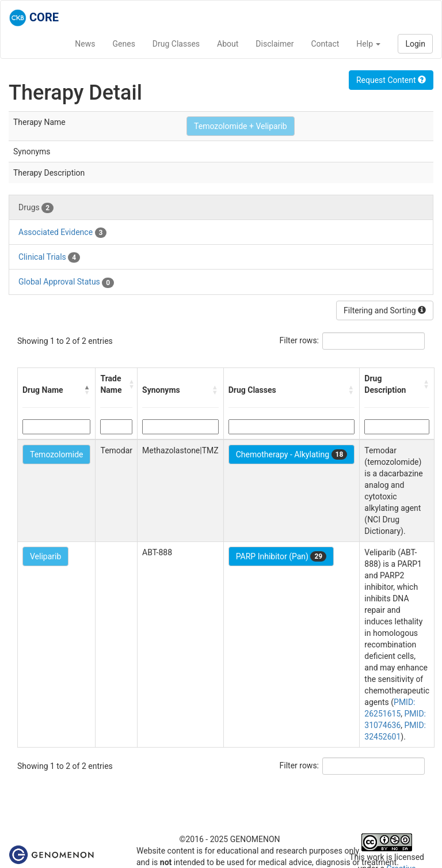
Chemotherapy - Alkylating (292, 454)
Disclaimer (275, 44)
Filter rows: (300, 340)
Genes (124, 44)
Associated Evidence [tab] (62, 233)
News (85, 44)
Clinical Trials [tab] (49, 257)
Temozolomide (56, 454)
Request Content (391, 80)
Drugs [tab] (36, 208)
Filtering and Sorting (385, 310)
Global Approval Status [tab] (66, 282)
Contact (325, 44)
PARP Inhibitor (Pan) (281, 556)
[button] (87, 390)
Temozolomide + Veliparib (241, 126)
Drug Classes (176, 44)
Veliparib (45, 556)
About (228, 44)
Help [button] (368, 44)
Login (415, 44)
